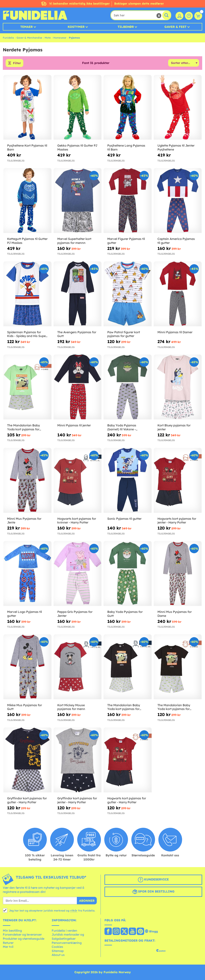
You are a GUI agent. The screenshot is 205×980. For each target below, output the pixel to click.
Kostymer (76, 27)
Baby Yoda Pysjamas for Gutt (125, 614)
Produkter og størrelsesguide (24, 939)
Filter (17, 63)
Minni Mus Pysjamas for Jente (24, 521)
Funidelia (8, 38)
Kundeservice (153, 880)
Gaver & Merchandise (29, 38)
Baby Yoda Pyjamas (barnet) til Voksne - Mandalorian (122, 427)
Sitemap (58, 951)
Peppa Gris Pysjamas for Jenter (75, 614)
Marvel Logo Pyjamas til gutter (25, 614)
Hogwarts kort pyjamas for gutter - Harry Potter (127, 800)
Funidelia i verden (64, 931)
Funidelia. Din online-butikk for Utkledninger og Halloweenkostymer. (35, 15)
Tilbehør (126, 27)
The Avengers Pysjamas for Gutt (77, 334)
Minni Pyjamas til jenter (74, 425)
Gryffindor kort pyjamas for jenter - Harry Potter (77, 800)
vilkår (74, 911)
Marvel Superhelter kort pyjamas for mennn (74, 241)
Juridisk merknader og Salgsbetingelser (68, 937)
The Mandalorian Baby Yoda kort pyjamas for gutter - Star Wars (174, 707)
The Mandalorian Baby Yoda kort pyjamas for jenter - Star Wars (23, 427)
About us (58, 955)
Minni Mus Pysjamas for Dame (175, 614)
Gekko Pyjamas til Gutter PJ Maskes (77, 147)
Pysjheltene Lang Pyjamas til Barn (126, 147)
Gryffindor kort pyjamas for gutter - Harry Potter (27, 800)
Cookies (57, 947)
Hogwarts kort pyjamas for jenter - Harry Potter (177, 521)
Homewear (60, 38)
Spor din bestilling (153, 892)
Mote (48, 38)
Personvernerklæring (67, 943)
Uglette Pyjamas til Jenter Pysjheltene (176, 147)
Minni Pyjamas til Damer (175, 332)
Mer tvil (8, 947)
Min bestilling (12, 931)
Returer (8, 943)
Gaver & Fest (175, 27)
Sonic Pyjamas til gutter (124, 519)
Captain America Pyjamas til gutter (176, 241)
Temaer (26, 27)
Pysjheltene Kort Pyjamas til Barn (27, 147)
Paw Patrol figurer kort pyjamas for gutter (124, 334)
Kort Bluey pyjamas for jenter (174, 427)
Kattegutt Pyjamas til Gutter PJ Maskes (27, 241)
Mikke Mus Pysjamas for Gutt (25, 707)
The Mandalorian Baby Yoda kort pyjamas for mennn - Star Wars (124, 707)
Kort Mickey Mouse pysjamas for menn (71, 707)
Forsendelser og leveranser (22, 934)
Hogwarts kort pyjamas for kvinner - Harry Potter (77, 521)
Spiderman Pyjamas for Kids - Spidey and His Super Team (27, 334)
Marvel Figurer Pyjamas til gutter (126, 241)
